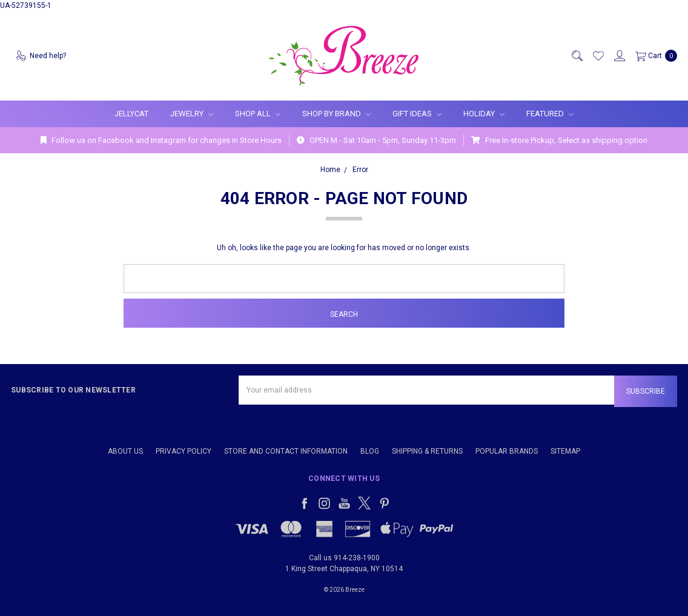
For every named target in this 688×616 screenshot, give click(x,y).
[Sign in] (619, 56)
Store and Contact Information (286, 451)
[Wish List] (598, 56)
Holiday (484, 114)
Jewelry (192, 114)
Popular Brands (507, 451)
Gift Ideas (417, 114)
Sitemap (565, 451)
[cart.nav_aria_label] (654, 56)
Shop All (258, 114)
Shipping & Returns (427, 451)
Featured (550, 114)
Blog (370, 451)
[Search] (577, 56)
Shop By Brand (336, 114)
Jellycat (131, 114)
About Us (125, 451)
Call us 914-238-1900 (344, 558)
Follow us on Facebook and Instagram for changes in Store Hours (161, 140)
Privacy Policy (184, 451)
